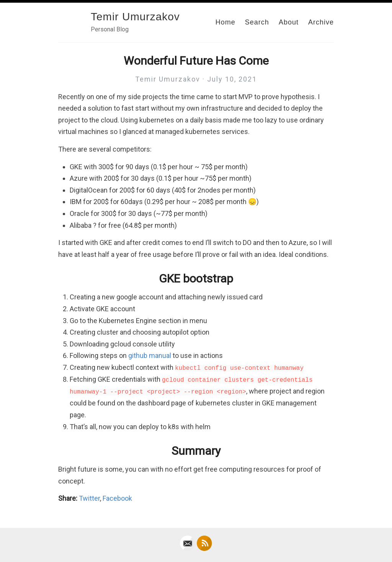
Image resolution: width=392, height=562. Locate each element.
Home (225, 22)
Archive (321, 22)
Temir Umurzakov (135, 17)
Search (257, 22)
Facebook (117, 498)
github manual (150, 355)
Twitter (89, 498)
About (289, 22)
